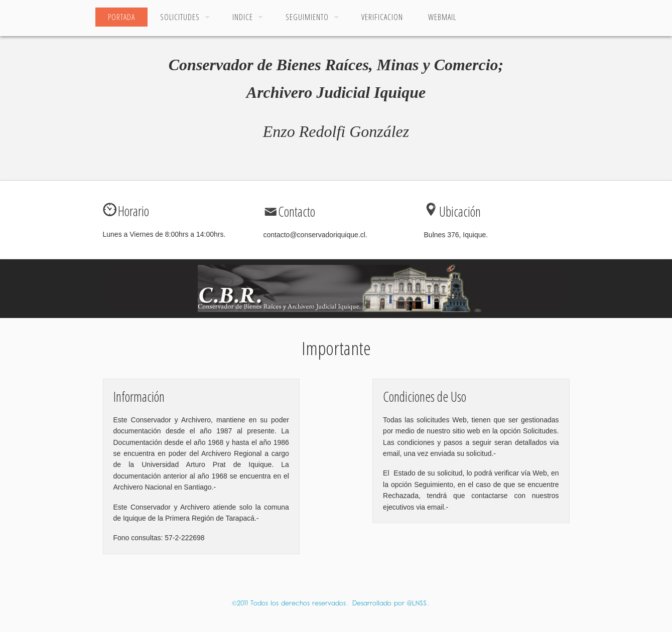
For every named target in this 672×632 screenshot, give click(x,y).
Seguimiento (307, 17)
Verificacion (382, 17)
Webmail (442, 17)
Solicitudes (180, 17)
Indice (243, 17)
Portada (121, 17)
